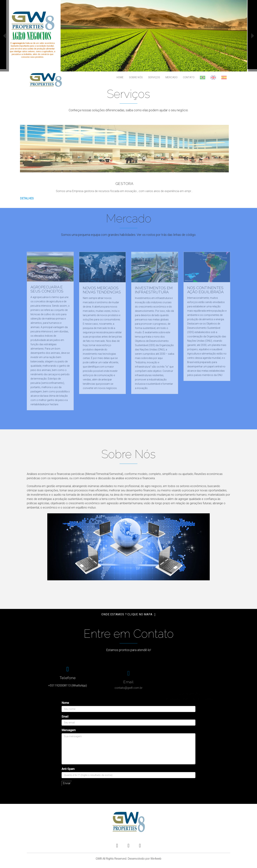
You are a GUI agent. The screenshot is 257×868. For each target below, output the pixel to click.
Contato (189, 77)
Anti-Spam (68, 769)
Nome (65, 703)
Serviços (154, 77)
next (253, 36)
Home (120, 77)
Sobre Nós (136, 77)
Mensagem (69, 730)
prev (4, 36)
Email (65, 717)
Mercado (172, 77)
